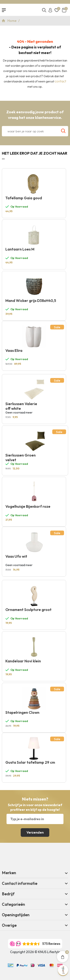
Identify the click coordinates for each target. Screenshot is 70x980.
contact (60, 81)
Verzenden (35, 832)
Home (12, 21)
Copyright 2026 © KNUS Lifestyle (35, 952)
